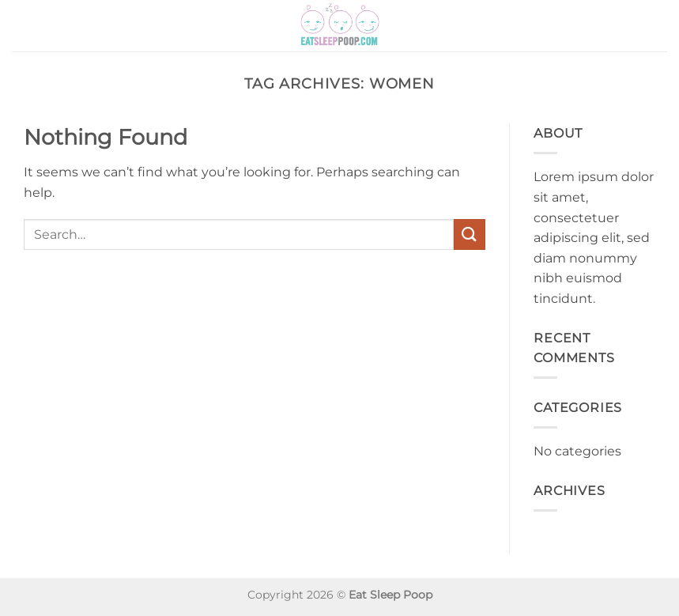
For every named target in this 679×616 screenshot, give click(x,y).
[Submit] (470, 234)
